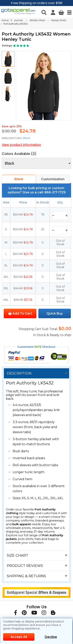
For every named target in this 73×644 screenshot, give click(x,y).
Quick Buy (55, 313)
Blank (19, 179)
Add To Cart (20, 313)
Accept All (19, 637)
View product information (21, 145)
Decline (51, 637)
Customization (53, 179)
